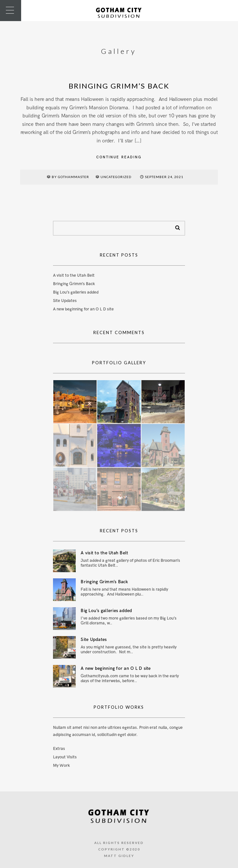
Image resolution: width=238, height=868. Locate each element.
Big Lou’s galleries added (76, 292)
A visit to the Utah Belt (74, 275)
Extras (59, 749)
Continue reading (119, 157)
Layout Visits (65, 757)
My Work (61, 766)
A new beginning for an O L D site (83, 309)
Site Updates (65, 301)
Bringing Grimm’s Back (119, 86)
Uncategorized (116, 177)
